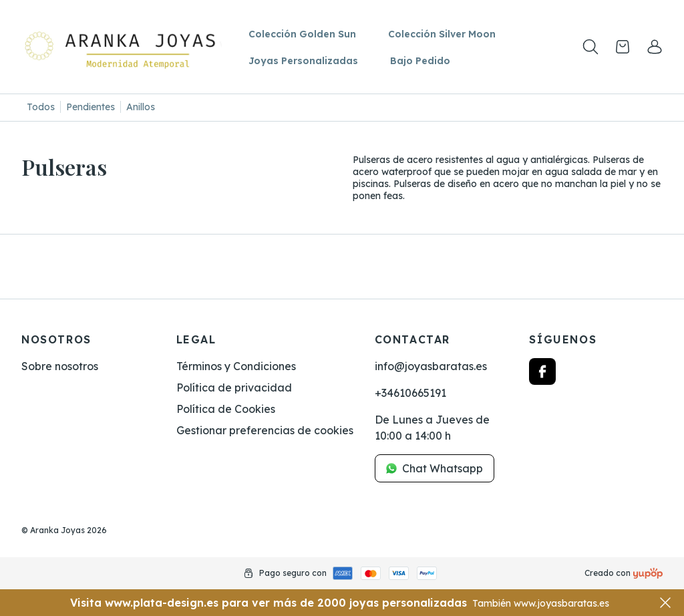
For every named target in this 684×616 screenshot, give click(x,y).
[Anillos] (141, 108)
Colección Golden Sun (302, 34)
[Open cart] (623, 47)
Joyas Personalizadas (303, 61)
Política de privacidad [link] (234, 388)
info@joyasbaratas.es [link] (431, 366)
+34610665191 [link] (410, 393)
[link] (655, 47)
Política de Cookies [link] (226, 409)
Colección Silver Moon (442, 34)
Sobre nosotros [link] (60, 366)
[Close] (665, 603)
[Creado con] (648, 573)
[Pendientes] (91, 108)
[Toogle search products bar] (590, 47)
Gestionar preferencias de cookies (265, 430)
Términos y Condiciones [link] (236, 366)
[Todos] (41, 108)
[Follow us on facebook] (542, 371)
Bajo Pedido (420, 61)
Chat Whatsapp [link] (435, 468)
